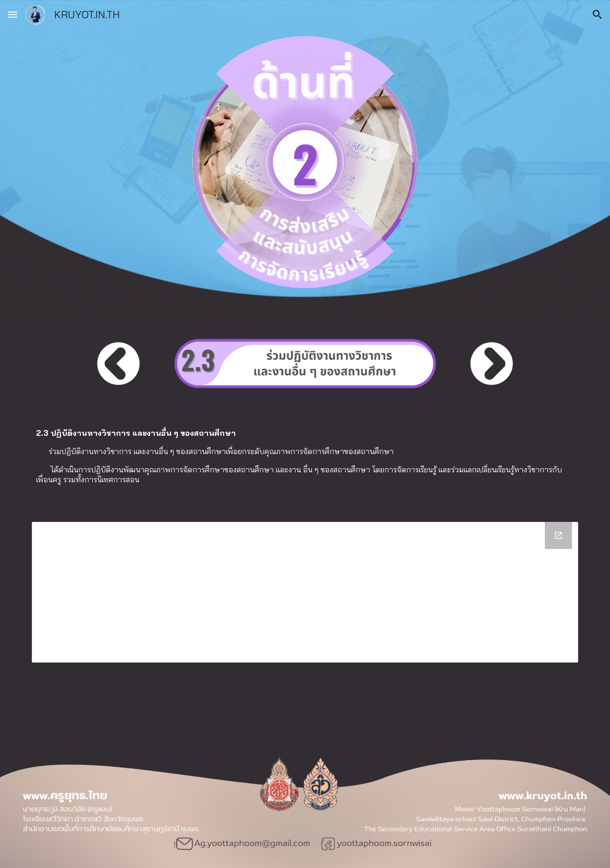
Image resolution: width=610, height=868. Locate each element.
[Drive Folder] (305, 592)
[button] (13, 14)
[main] (305, 456)
